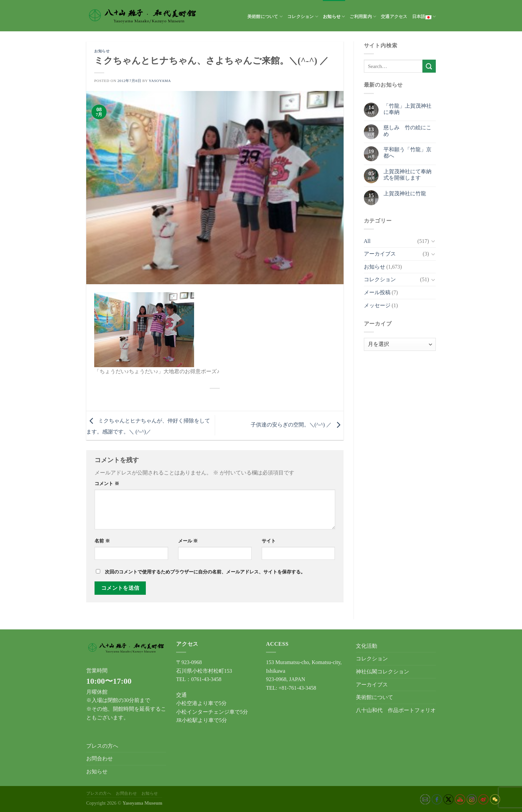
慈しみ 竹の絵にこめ (407, 131)
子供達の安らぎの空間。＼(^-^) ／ (297, 425)
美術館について (265, 16)
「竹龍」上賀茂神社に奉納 (407, 109)
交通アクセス (394, 17)
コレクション (303, 16)
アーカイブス (380, 254)
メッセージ (377, 305)
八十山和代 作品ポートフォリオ (396, 710)
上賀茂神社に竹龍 (405, 193)
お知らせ (334, 16)
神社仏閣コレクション (383, 672)
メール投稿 (377, 292)
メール (188, 541)
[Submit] (429, 66)
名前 (102, 541)
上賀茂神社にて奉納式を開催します (407, 175)
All (367, 241)
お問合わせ (100, 759)
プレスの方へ (102, 746)
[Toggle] (433, 241)
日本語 (424, 17)
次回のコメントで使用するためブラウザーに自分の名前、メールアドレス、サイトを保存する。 (205, 572)
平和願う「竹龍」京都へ (407, 153)
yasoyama (160, 81)
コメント (107, 483)
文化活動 (367, 646)
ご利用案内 (363, 16)
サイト (269, 541)
